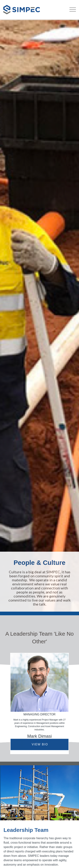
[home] (20, 10)
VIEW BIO (40, 744)
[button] (73, 9)
